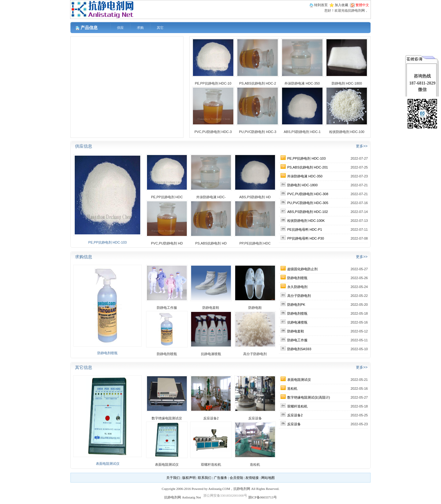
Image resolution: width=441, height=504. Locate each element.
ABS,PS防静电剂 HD (255, 197)
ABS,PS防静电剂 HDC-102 (308, 212)
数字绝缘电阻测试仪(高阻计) (309, 397)
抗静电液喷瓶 (211, 354)
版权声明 (189, 478)
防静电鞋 (255, 308)
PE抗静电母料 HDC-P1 (305, 229)
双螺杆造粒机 (211, 464)
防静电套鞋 (211, 308)
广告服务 (221, 478)
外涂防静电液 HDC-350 (302, 83)
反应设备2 (211, 418)
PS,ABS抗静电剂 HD (211, 243)
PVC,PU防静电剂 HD (167, 243)
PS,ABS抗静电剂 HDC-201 (308, 167)
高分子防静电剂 (255, 354)
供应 (120, 28)
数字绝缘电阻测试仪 (167, 418)
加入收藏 (341, 5)
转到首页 (321, 5)
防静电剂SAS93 (299, 349)
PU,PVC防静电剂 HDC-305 (308, 203)
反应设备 (255, 418)
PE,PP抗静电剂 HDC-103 (107, 242)
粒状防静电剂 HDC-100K (306, 221)
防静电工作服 (167, 308)
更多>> (362, 146)
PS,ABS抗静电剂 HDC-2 (258, 83)
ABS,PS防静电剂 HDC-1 (302, 132)
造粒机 (255, 464)
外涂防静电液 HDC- (211, 197)
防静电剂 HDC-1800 (347, 83)
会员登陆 (236, 478)
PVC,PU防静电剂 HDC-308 (308, 194)
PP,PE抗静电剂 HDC (255, 243)
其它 (160, 28)
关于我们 (173, 478)
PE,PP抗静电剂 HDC (167, 197)
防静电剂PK (296, 305)
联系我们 (205, 478)
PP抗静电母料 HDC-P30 (306, 238)
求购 (140, 28)
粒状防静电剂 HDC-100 (347, 132)
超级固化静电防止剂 (302, 269)
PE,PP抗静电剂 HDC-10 (213, 83)
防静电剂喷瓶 (107, 353)
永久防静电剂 (297, 287)
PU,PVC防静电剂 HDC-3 (258, 132)
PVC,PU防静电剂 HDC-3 (213, 132)
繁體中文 (362, 5)
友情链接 (252, 478)
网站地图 (268, 478)
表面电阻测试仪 (108, 464)
